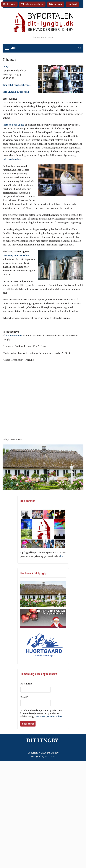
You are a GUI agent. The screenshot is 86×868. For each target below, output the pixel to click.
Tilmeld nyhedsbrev (32, 4)
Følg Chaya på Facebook (16, 92)
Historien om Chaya (13, 125)
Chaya (6, 67)
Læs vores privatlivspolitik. (49, 717)
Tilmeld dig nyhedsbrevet (17, 85)
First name (26, 684)
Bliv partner (56, 4)
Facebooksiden (14, 336)
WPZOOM (50, 757)
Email (24, 697)
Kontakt (72, 4)
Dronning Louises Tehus (16, 255)
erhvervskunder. (12, 159)
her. (62, 556)
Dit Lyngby (9, 4)
